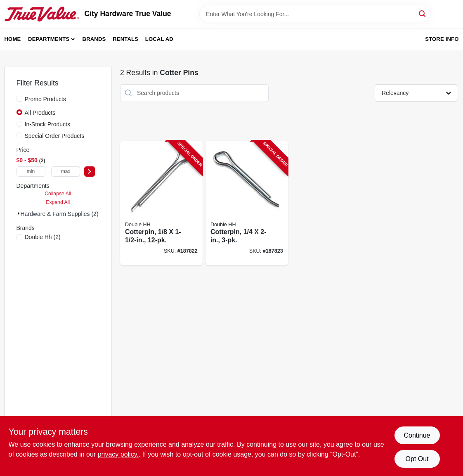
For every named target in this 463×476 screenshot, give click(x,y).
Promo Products (45, 99)
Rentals (125, 39)
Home (13, 39)
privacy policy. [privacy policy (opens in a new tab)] (118, 454)
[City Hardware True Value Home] (42, 14)
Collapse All (58, 194)
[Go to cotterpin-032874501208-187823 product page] (247, 203)
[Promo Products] (19, 99)
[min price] (31, 172)
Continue (417, 435)
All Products (40, 113)
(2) (43, 237)
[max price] (66, 172)
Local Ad (159, 39)
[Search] (423, 13)
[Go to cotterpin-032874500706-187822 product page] (161, 203)
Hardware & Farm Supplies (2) (60, 214)
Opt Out (417, 459)
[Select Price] (90, 172)
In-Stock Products (48, 124)
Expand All (58, 202)
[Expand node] (19, 213)
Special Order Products (55, 136)
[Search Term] (315, 14)
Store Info (442, 39)
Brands (94, 39)
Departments (49, 39)
